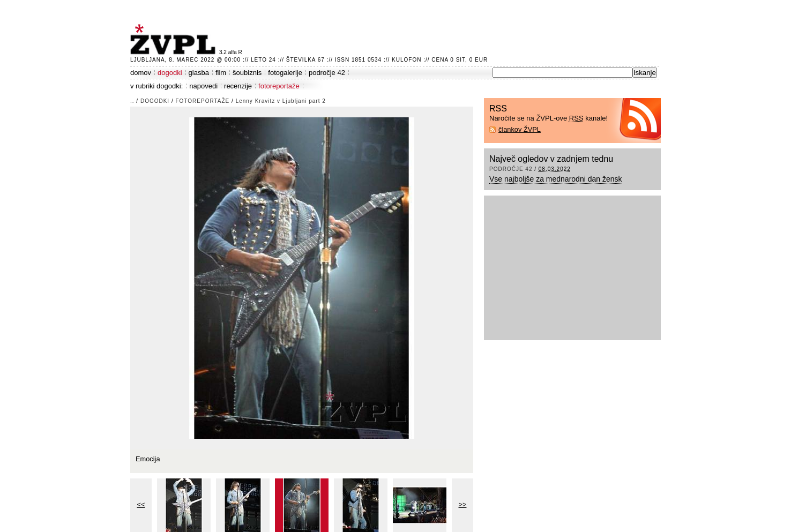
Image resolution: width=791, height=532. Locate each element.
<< (141, 504)
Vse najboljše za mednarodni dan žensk (556, 179)
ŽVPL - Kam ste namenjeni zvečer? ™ (175, 39)
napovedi (203, 86)
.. (132, 101)
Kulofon (406, 60)
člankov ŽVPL (520, 129)
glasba (199, 73)
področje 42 (327, 73)
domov (141, 73)
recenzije (238, 86)
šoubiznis (247, 73)
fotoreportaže (279, 86)
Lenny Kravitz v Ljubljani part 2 (281, 101)
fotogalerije (285, 73)
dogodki (170, 73)
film (221, 73)
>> (463, 504)
